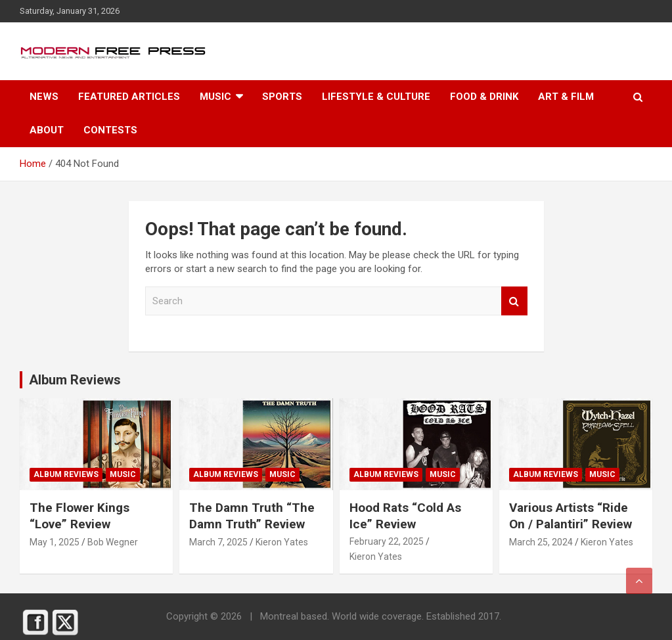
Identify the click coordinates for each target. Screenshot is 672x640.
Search (514, 301)
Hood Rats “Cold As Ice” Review (405, 516)
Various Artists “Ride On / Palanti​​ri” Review (571, 516)
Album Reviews (66, 474)
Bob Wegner (113, 542)
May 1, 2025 (55, 542)
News (44, 97)
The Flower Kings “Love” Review (79, 516)
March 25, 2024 (541, 542)
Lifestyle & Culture (376, 97)
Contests (110, 130)
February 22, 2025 (387, 541)
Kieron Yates (282, 542)
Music (215, 97)
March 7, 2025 (218, 542)
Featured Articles (129, 97)
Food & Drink (484, 97)
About (47, 130)
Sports (282, 97)
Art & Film (566, 97)
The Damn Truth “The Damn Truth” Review (252, 516)
